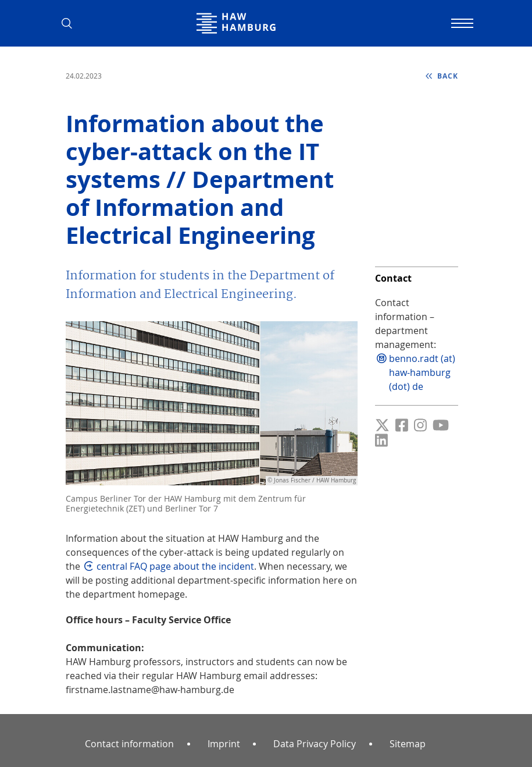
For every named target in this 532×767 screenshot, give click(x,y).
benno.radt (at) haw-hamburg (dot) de (422, 372)
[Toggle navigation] (461, 23)
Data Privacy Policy (315, 744)
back (447, 76)
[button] (72, 23)
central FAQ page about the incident (175, 566)
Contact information (129, 744)
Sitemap (408, 744)
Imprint (224, 744)
